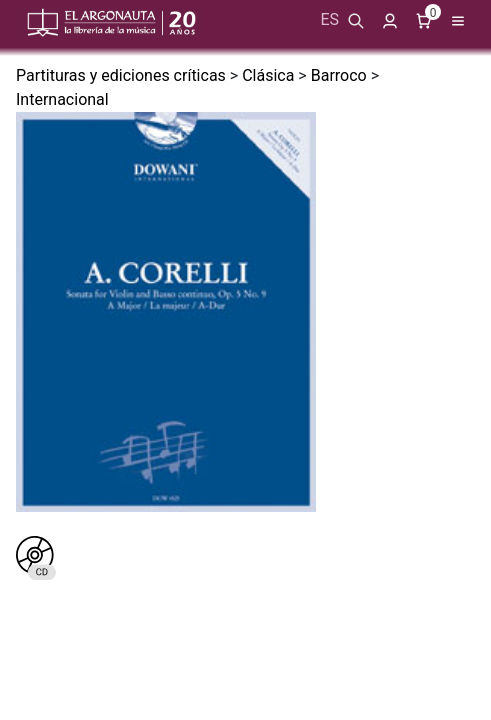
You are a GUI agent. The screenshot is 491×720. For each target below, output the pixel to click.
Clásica (268, 75)
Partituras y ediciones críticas (121, 75)
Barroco (339, 75)
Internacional (62, 99)
